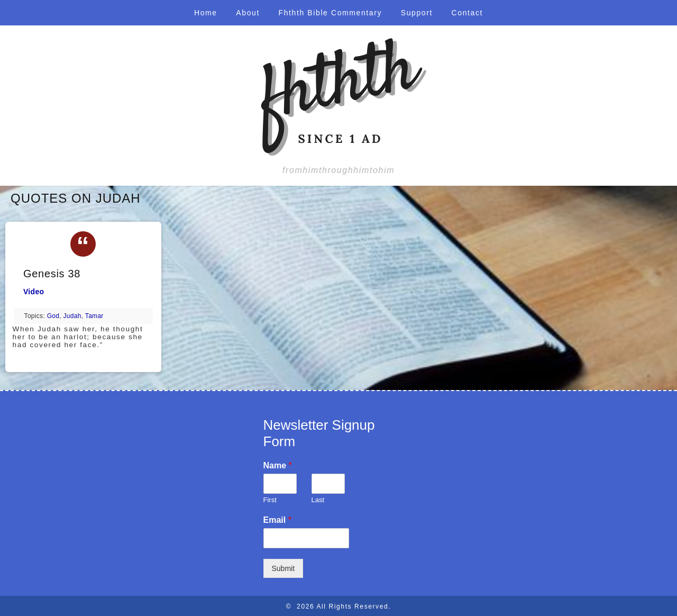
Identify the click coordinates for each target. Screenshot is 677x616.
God (53, 316)
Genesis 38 (52, 274)
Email (277, 520)
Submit (283, 568)
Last (318, 500)
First (270, 500)
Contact (467, 13)
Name (278, 465)
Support (417, 13)
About (248, 13)
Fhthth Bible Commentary (331, 13)
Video (34, 292)
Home (206, 13)
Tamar (94, 316)
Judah (72, 316)
